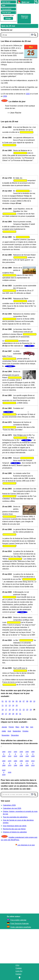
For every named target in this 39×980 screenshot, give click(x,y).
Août (9, 731)
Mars (17, 727)
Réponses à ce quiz (25, 17)
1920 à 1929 (15, 754)
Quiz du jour (6, 2)
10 (34, 701)
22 (24, 710)
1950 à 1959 (33, 754)
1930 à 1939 (21, 754)
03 (10, 701)
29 (13, 714)
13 (10, 705)
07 (24, 701)
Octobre (25, 731)
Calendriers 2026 (9, 805)
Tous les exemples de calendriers (15, 817)
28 (10, 714)
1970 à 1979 (10, 763)
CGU (17, 965)
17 (6, 710)
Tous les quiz (6, 13)
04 (13, 701)
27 (6, 714)
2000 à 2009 (27, 763)
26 (3, 714)
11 (3, 705)
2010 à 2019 (33, 763)
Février (11, 727)
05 (17, 701)
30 (17, 714)
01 (3, 701)
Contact (18, 974)
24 (31, 710)
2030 (10, 772)
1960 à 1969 (4, 763)
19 (13, 710)
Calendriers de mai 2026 (12, 808)
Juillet (4, 731)
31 (20, 714)
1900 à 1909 (4, 754)
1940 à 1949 (27, 754)
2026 (5, 96)
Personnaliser (7, 9)
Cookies (19, 968)
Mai (27, 727)
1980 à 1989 (15, 763)
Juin (32, 727)
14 (13, 705)
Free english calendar (18, 920)
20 (17, 710)
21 (20, 710)
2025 (28, 94)
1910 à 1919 (10, 754)
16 (3, 710)
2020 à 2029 (4, 772)
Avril (23, 727)
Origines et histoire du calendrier (15, 832)
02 (6, 701)
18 (10, 710)
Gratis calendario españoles (21, 927)
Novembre (6, 735)
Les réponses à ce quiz (25, 845)
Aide (4, 6)
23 (27, 710)
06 (20, 701)
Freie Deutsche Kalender (20, 924)
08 (27, 701)
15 (17, 705)
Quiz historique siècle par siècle (15, 826)
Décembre (15, 735)
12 (6, 705)
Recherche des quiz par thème (14, 829)
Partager (8, 18)
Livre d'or (19, 971)
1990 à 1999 (21, 763)
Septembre (17, 731)
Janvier (4, 727)
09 (31, 701)
